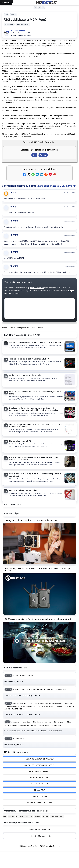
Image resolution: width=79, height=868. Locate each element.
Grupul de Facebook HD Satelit (39, 765)
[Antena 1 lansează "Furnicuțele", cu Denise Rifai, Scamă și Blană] (70, 396)
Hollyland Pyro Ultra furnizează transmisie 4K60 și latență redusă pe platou (37, 570)
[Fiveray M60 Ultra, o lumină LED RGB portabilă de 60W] (39, 544)
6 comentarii (9, 24)
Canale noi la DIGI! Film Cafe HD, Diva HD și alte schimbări (35, 342)
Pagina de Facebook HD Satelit (39, 759)
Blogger (56, 846)
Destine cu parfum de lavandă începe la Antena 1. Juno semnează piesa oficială (34, 458)
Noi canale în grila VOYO (20, 441)
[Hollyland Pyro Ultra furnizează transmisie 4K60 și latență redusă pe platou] (39, 594)
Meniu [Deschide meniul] (6, 3)
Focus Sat (20, 816)
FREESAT (11, 816)
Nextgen (29, 816)
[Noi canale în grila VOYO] (70, 445)
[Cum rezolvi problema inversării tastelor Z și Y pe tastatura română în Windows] (70, 429)
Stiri (6, 15)
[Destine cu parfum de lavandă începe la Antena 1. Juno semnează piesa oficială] (70, 462)
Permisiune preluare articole (40, 829)
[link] (39, 347)
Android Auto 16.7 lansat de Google (25, 375)
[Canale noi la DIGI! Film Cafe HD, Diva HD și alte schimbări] (70, 347)
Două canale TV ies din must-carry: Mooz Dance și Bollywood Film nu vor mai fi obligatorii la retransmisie (34, 409)
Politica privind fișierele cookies (40, 836)
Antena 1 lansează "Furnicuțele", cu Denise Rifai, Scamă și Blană (35, 393)
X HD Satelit (40, 790)
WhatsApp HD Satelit (40, 771)
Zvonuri (13, 15)
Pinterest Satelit (39, 796)
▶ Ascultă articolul (23, 24)
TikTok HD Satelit (40, 784)
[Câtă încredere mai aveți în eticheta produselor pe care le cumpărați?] (70, 478)
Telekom (45, 816)
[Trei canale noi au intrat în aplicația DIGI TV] (70, 363)
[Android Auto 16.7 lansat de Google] (70, 380)
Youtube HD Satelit (40, 778)
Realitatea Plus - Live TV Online (23, 490)
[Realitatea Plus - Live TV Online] (70, 495)
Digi (5, 816)
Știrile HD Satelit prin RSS (39, 803)
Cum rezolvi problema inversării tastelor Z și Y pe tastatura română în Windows (36, 426)
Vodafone (54, 816)
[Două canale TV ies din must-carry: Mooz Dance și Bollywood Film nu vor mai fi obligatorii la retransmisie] (70, 413)
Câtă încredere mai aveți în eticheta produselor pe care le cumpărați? (35, 475)
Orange (37, 816)
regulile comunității (36, 288)
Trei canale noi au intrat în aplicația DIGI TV (29, 359)
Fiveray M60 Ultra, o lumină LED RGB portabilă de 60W (31, 520)
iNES (62, 816)
